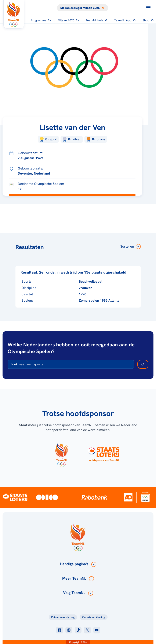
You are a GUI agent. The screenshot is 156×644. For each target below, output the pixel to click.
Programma (41, 20)
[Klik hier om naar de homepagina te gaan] (14, 14)
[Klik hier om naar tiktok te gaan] (78, 630)
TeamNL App (125, 20)
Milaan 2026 (68, 20)
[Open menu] (148, 8)
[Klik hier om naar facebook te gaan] (59, 630)
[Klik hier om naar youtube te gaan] (97, 630)
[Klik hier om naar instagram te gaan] (69, 630)
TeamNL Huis (97, 20)
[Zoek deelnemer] (143, 364)
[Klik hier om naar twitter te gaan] (87, 630)
